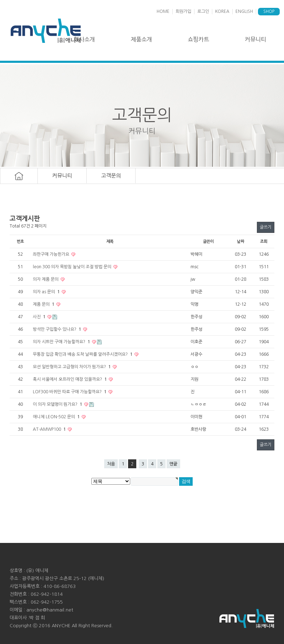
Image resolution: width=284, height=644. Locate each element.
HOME (163, 11)
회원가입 (183, 11)
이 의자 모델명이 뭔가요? (58, 404)
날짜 (240, 241)
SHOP (269, 11)
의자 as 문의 (47, 292)
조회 (264, 241)
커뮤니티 (255, 39)
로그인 (203, 11)
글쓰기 (266, 227)
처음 (111, 464)
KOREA (222, 11)
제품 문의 (44, 304)
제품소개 (141, 39)
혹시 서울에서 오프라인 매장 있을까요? (70, 379)
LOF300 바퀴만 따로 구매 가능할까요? (70, 392)
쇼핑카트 (198, 39)
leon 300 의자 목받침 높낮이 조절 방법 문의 (73, 267)
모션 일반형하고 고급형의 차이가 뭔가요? (72, 367)
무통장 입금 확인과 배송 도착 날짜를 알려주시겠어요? (83, 354)
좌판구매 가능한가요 (52, 254)
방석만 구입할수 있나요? (57, 329)
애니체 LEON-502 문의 (57, 417)
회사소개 (84, 39)
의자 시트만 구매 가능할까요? (62, 342)
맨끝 (173, 464)
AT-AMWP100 (50, 429)
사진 (40, 317)
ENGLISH (244, 11)
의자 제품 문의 (46, 279)
